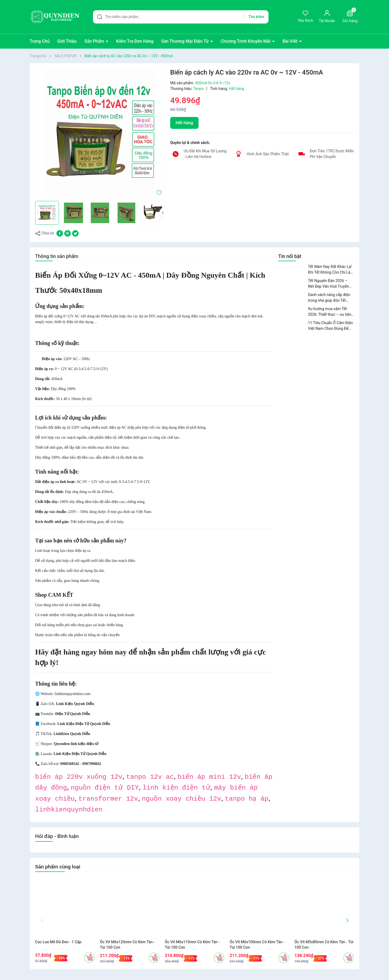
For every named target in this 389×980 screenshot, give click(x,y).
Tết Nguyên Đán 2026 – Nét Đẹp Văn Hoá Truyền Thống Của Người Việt (328, 284)
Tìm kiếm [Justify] (256, 17)
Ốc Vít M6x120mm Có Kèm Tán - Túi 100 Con (128, 945)
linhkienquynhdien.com (73, 694)
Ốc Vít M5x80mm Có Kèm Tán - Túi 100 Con (324, 945)
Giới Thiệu (67, 41)
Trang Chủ (40, 41)
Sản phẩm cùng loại (58, 867)
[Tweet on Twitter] (75, 233)
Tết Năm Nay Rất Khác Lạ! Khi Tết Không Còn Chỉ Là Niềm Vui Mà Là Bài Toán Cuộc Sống (330, 270)
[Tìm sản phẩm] (181, 17)
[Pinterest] (68, 233)
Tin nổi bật (290, 256)
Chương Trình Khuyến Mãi (246, 41)
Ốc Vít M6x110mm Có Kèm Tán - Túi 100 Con (192, 945)
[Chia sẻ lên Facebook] (60, 233)
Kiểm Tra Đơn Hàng (135, 41)
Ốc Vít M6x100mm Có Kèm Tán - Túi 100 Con (257, 945)
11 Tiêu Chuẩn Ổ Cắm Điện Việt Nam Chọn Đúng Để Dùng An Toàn (330, 326)
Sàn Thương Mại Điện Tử (185, 41)
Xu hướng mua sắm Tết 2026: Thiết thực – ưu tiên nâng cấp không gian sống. (331, 312)
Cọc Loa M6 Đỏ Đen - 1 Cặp (58, 942)
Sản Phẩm (95, 41)
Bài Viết (291, 41)
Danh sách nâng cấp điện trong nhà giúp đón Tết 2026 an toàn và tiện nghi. (330, 298)
